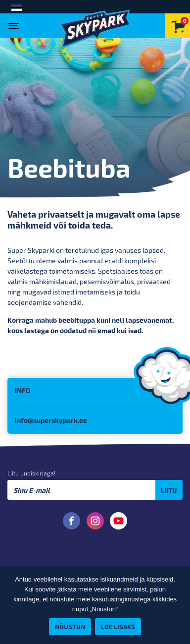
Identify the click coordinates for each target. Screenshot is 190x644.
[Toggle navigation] (16, 23)
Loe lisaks (118, 626)
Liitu (169, 490)
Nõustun (70, 626)
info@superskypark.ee (51, 420)
